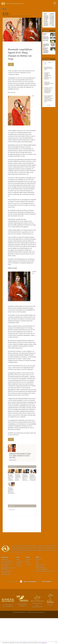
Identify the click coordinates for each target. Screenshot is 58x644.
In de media (19, 592)
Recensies (19, 590)
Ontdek (37, 583)
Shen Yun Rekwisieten (41, 594)
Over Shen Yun (5, 583)
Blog (10, 14)
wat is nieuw (29, 585)
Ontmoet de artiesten (6, 598)
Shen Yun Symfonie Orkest (7, 589)
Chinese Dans (39, 585)
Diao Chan (28, 140)
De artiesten (19, 589)
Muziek (37, 587)
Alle (45, 62)
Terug (5, 14)
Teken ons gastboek (47, 607)
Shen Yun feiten (5, 592)
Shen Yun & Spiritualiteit (6, 597)
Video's (18, 583)
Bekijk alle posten (13, 486)
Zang (37, 589)
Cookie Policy (44, 643)
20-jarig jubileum (5, 585)
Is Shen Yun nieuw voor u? (7, 587)
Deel (11, 64)
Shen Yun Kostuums (40, 590)
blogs (27, 589)
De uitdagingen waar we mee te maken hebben (8, 594)
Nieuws (50, 62)
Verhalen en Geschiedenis (41, 595)
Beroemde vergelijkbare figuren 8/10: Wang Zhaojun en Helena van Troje (17, 16)
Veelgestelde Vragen (6, 600)
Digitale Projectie (39, 592)
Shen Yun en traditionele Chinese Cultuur (45, 597)
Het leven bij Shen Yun (6, 590)
